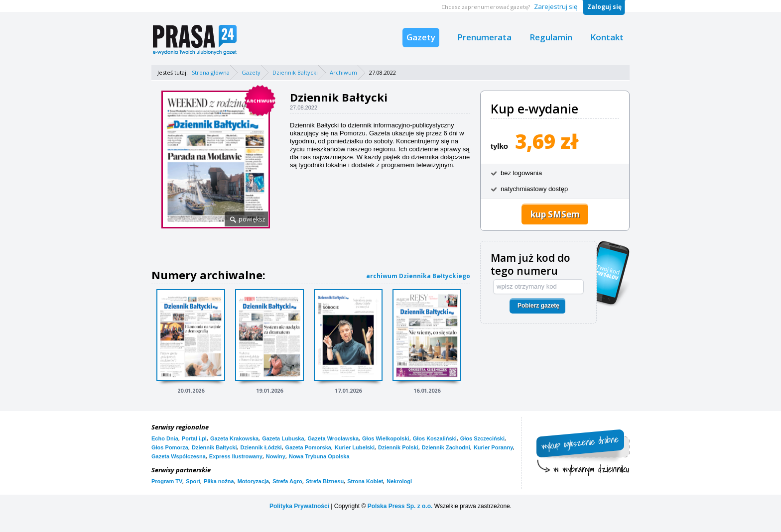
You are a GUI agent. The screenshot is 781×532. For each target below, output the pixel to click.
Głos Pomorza (170, 447)
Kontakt (607, 37)
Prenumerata (484, 37)
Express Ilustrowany (236, 456)
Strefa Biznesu (325, 481)
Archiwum (343, 72)
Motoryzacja (254, 481)
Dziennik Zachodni (446, 447)
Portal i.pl (194, 438)
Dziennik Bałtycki (295, 72)
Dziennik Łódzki (261, 447)
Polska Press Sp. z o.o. (400, 506)
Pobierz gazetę (538, 306)
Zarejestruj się (556, 6)
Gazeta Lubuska (283, 438)
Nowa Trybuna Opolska (319, 456)
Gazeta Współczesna (179, 456)
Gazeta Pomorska (308, 447)
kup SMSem (555, 214)
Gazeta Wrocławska (333, 438)
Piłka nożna (219, 481)
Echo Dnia (165, 438)
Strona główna (211, 72)
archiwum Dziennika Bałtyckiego (418, 276)
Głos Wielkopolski (386, 438)
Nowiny (276, 456)
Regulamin (551, 37)
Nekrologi (399, 481)
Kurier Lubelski (355, 447)
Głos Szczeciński (482, 438)
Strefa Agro (287, 481)
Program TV (167, 481)
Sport (193, 481)
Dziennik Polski (398, 447)
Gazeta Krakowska (234, 438)
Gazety (421, 37)
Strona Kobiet (365, 481)
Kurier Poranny (493, 447)
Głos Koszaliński (435, 438)
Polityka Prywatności (299, 506)
